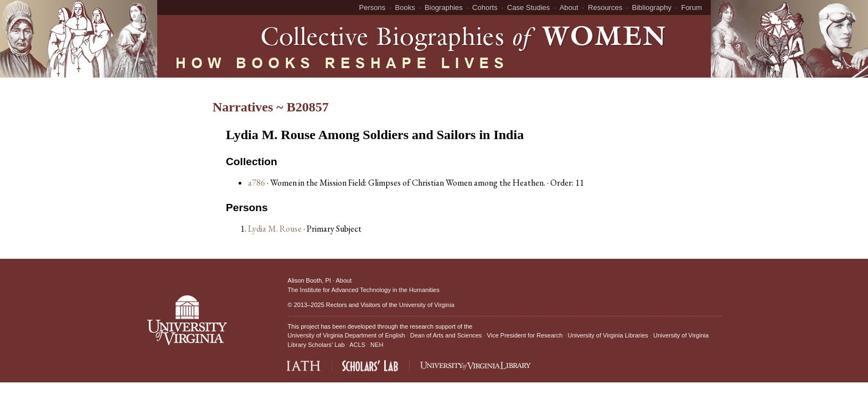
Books (405, 7)
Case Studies (528, 7)
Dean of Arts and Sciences (446, 335)
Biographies (444, 7)
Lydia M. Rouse (276, 229)
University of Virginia (427, 305)
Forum (691, 7)
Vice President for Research (525, 335)
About (569, 7)
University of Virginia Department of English (347, 335)
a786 (257, 183)
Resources (605, 7)
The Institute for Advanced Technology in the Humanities (364, 290)
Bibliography (652, 7)
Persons (373, 7)
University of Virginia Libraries (608, 335)
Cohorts (485, 7)
